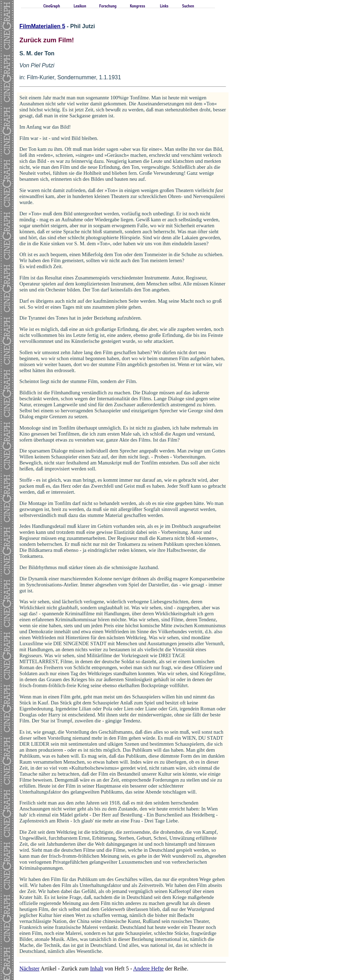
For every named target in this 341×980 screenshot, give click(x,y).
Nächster (29, 969)
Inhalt (96, 969)
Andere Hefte (149, 969)
